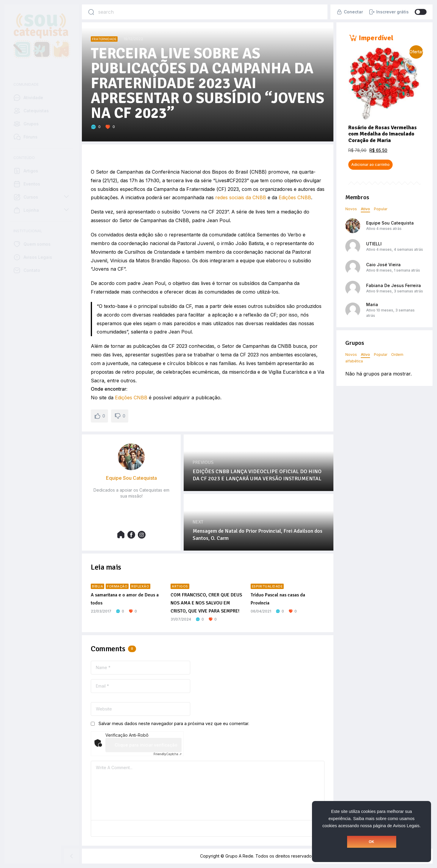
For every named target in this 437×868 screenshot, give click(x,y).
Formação (117, 586)
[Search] (91, 12)
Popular (381, 209)
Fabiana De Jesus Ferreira (394, 285)
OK (372, 842)
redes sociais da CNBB (241, 197)
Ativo (365, 209)
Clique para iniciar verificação (146, 745)
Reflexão (140, 586)
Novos (351, 209)
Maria (372, 304)
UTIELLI (374, 244)
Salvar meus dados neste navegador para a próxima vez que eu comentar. (174, 723)
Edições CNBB (295, 197)
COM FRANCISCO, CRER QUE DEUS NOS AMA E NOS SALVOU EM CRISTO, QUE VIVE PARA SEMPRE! (206, 603)
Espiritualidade (267, 586)
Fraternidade (104, 39)
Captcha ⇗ (168, 754)
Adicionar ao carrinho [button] (370, 165)
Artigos (180, 586)
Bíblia (97, 586)
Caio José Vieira (383, 265)
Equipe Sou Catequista (390, 223)
